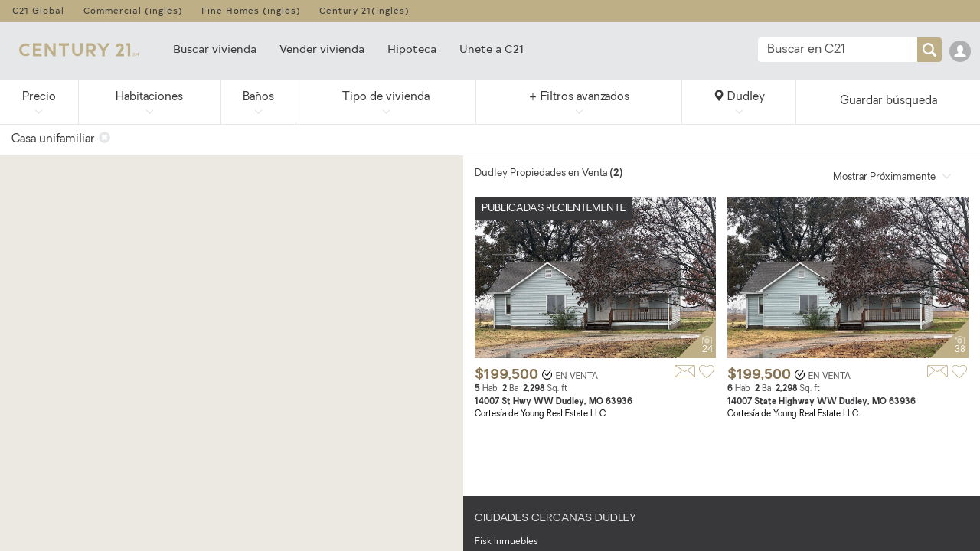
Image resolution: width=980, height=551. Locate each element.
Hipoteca (412, 49)
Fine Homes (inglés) (251, 10)
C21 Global (38, 10)
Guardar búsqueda (889, 101)
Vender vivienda (322, 49)
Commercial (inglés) (133, 10)
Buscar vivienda (215, 49)
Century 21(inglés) (364, 10)
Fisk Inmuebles (506, 542)
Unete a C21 (492, 49)
